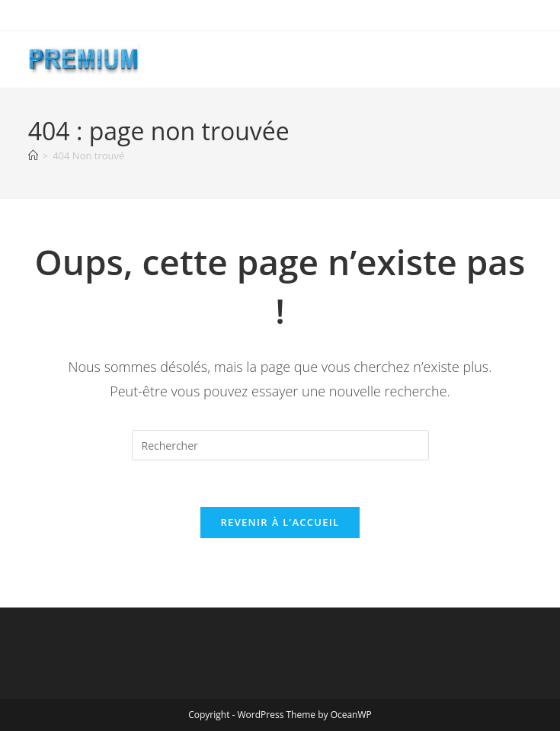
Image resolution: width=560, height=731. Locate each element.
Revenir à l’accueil (280, 522)
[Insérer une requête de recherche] (280, 445)
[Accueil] (33, 155)
